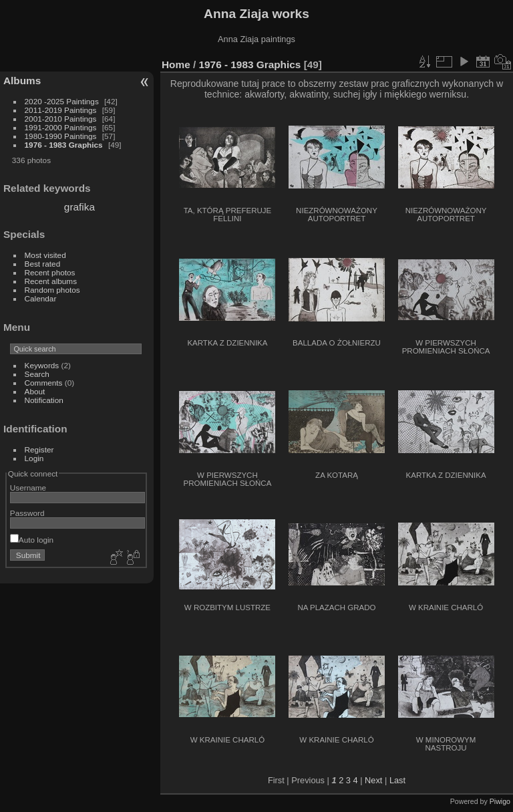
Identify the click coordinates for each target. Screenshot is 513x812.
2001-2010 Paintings (61, 119)
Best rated (43, 264)
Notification (44, 400)
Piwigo (500, 801)
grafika (79, 207)
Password (27, 513)
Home (176, 64)
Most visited (45, 255)
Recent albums (51, 281)
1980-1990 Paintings (61, 136)
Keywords (42, 365)
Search (37, 374)
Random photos (52, 290)
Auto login (32, 540)
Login (34, 458)
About (35, 391)
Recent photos (50, 272)
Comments (44, 383)
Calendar (41, 298)
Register (39, 449)
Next (373, 780)
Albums (22, 81)
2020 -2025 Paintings (62, 101)
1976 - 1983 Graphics (64, 145)
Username (28, 488)
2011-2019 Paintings (61, 110)
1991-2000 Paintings (61, 127)
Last (397, 780)
